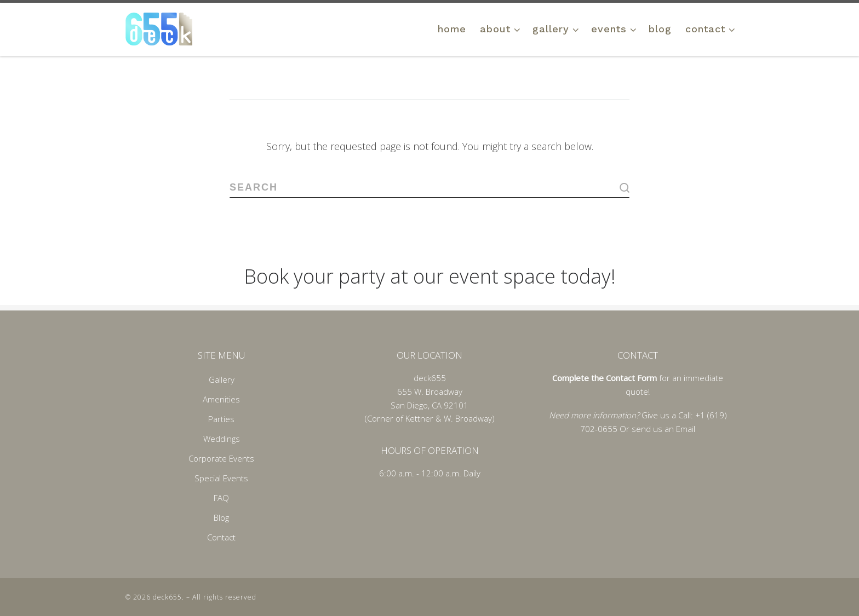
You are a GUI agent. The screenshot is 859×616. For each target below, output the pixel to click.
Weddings (222, 439)
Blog (221, 517)
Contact (221, 537)
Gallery (222, 379)
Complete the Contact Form (605, 378)
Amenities (221, 399)
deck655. (168, 597)
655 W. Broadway (430, 392)
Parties (221, 419)
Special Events (221, 478)
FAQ (221, 498)
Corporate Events (221, 458)
